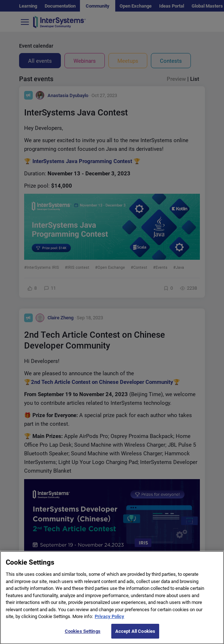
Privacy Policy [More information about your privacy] (109, 623)
